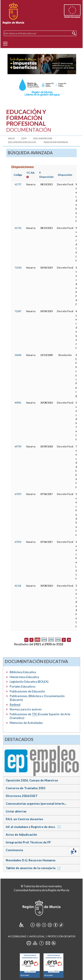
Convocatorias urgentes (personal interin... (36, 804)
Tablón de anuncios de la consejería (34, 868)
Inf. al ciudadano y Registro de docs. (34, 827)
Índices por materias (56, 142)
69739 (18, 446)
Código (18, 175)
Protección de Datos (61, 936)
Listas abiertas (16, 811)
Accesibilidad (17, 936)
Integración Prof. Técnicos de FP (28, 842)
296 (58, 640)
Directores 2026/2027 (21, 796)
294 (44, 640)
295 (51, 640)
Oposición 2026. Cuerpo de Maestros (32, 780)
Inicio (11, 138)
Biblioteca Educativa (23, 672)
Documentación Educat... (22, 142)
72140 (18, 268)
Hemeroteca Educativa (24, 677)
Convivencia (14, 850)
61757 (18, 184)
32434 (18, 355)
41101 (18, 586)
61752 (18, 228)
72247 (18, 311)
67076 (18, 542)
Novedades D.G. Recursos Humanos (31, 860)
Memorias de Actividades (26, 723)
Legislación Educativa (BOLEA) (29, 682)
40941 (18, 403)
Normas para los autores (26, 709)
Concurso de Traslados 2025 (26, 788)
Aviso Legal (37, 936)
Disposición (65, 175)
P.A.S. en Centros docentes (24, 819)
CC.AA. (31, 173)
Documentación (43, 138)
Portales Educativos (23, 686)
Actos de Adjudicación (21, 835)
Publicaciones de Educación (27, 691)
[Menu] (5, 44)
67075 (18, 494)
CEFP (24, 138)
